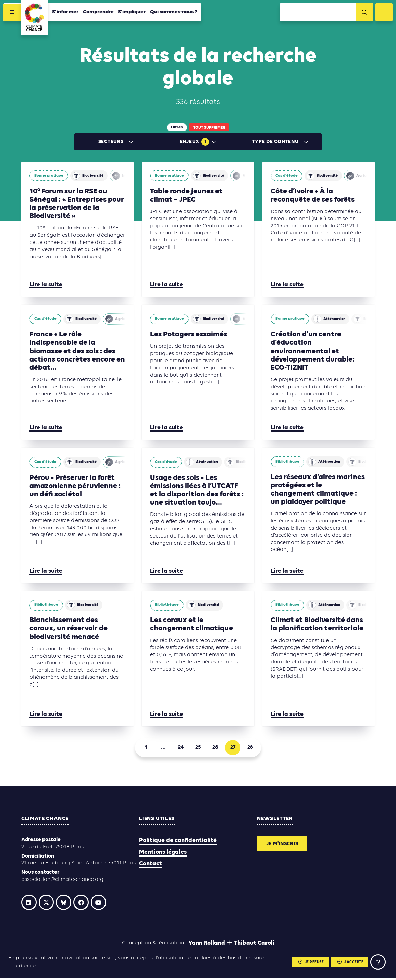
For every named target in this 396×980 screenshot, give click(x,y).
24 (179, 748)
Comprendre (99, 13)
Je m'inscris (285, 846)
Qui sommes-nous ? (174, 13)
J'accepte (348, 961)
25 (198, 748)
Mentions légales (163, 854)
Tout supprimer (209, 128)
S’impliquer (133, 13)
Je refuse (307, 961)
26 (217, 748)
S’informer (66, 13)
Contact (151, 866)
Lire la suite (46, 285)
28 (256, 748)
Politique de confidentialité (178, 842)
